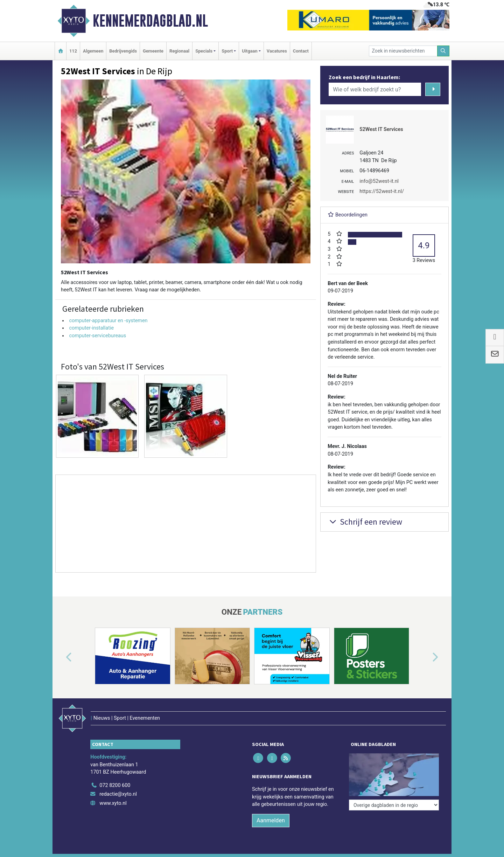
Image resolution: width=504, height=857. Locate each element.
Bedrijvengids (123, 51)
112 (73, 51)
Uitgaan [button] (250, 51)
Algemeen (93, 51)
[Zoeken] (443, 51)
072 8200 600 (115, 785)
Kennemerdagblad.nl (150, 21)
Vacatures (277, 51)
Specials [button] (204, 51)
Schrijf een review (365, 522)
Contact (301, 51)
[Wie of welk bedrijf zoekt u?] (375, 89)
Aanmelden (271, 820)
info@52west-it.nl (379, 181)
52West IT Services (381, 129)
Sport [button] (227, 51)
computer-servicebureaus (97, 336)
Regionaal (179, 51)
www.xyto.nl (113, 803)
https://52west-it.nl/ (382, 191)
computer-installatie (91, 328)
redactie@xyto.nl (118, 794)
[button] (61, 657)
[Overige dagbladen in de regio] (394, 805)
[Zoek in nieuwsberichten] (403, 51)
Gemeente (153, 51)
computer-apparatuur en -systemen (108, 321)
